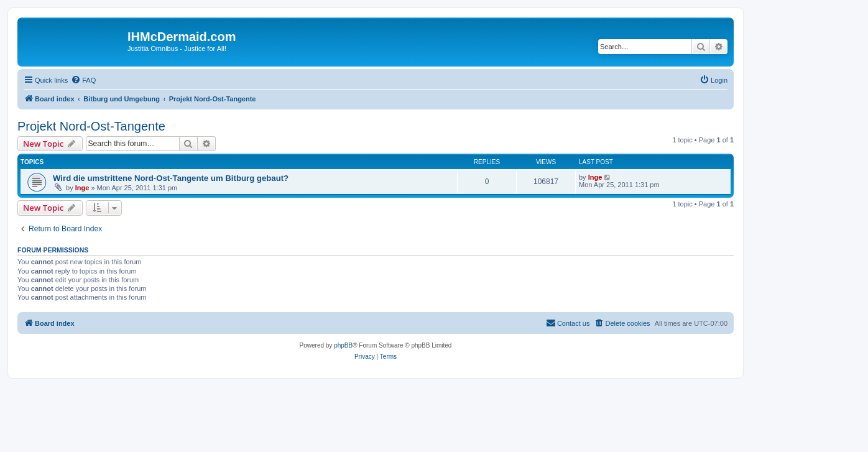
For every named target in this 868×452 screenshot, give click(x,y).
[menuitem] (83, 80)
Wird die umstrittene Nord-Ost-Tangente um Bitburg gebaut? (171, 178)
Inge (82, 188)
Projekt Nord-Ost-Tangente (91, 126)
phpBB (343, 345)
